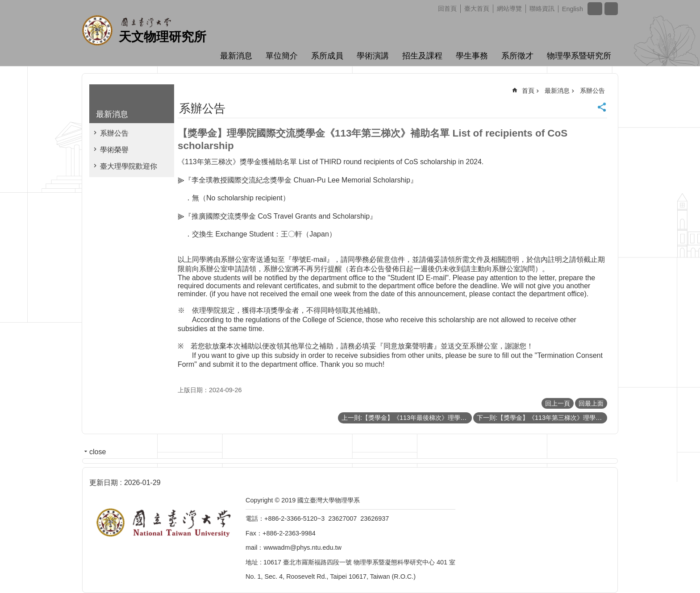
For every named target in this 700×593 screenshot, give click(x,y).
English (573, 9)
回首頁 (447, 8)
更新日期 (104, 483)
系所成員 (327, 56)
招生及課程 (422, 56)
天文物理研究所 (162, 37)
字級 (595, 9)
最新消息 (236, 56)
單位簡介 (282, 56)
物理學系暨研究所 (579, 56)
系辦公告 (114, 133)
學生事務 (472, 56)
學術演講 (373, 56)
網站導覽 (509, 8)
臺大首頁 (477, 8)
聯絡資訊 (542, 8)
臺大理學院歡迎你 (129, 166)
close (98, 452)
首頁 (528, 91)
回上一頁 (558, 403)
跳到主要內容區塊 (5, 5)
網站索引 (611, 9)
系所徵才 (517, 56)
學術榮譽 (114, 150)
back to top (676, 569)
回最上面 (591, 403)
